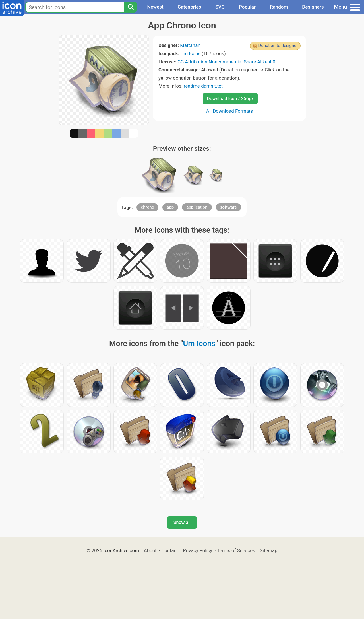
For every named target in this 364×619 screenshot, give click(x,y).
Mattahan (190, 45)
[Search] (131, 7)
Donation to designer (278, 46)
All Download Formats (230, 111)
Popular (247, 7)
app (170, 207)
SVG (220, 7)
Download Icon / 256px (230, 99)
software (228, 207)
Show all (182, 522)
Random (279, 7)
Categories (190, 7)
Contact (170, 550)
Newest (155, 7)
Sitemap (269, 550)
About (150, 550)
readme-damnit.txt (203, 86)
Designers (313, 7)
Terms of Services (236, 550)
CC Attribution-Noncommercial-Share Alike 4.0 (226, 62)
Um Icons (191, 53)
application (197, 207)
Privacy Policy (197, 550)
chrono (147, 207)
